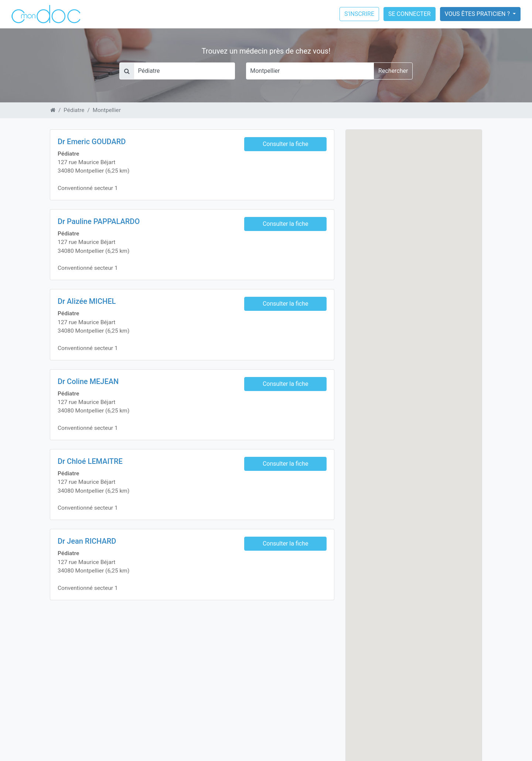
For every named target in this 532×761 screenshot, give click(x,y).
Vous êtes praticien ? (478, 14)
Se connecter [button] (410, 14)
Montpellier (107, 110)
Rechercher (393, 71)
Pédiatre (74, 110)
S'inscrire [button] (359, 14)
